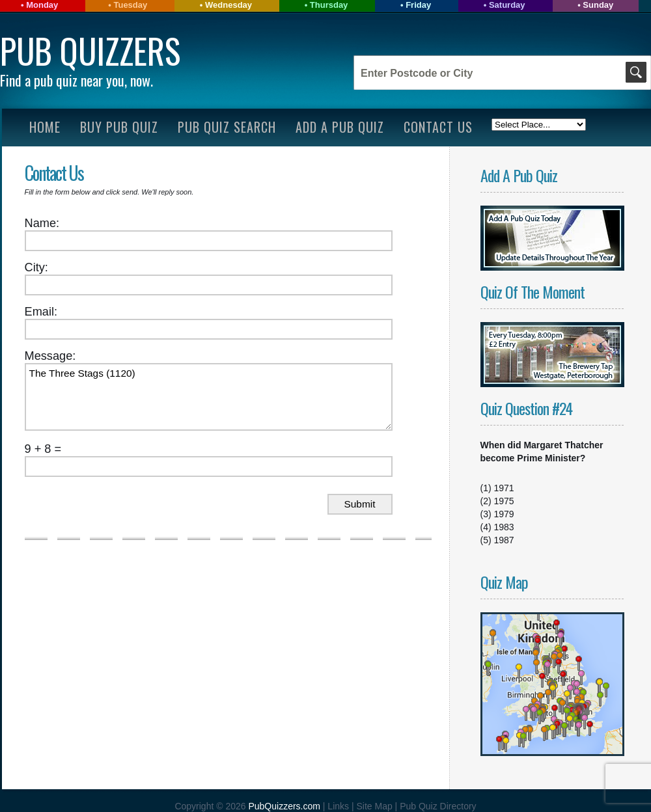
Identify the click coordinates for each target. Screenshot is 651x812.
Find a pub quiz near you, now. (76, 80)
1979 (504, 514)
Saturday (507, 5)
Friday (418, 5)
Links (338, 806)
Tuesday (130, 5)
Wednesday (229, 5)
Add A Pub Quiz (340, 127)
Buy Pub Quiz (119, 127)
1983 (504, 527)
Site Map (375, 806)
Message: (50, 356)
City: (36, 267)
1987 (504, 540)
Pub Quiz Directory (438, 806)
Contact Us (438, 127)
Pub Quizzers (90, 50)
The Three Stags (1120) (209, 397)
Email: (41, 312)
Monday (42, 5)
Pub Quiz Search (227, 127)
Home (45, 127)
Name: (42, 223)
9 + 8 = (43, 449)
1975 (504, 501)
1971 (504, 488)
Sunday (598, 5)
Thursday (329, 5)
